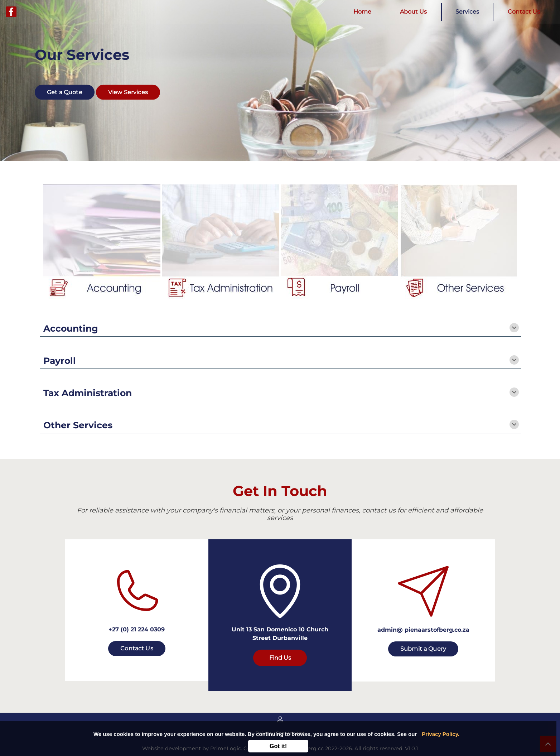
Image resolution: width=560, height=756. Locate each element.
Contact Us (524, 12)
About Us (413, 12)
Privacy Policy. (441, 734)
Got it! (278, 746)
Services (467, 12)
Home (364, 11)
